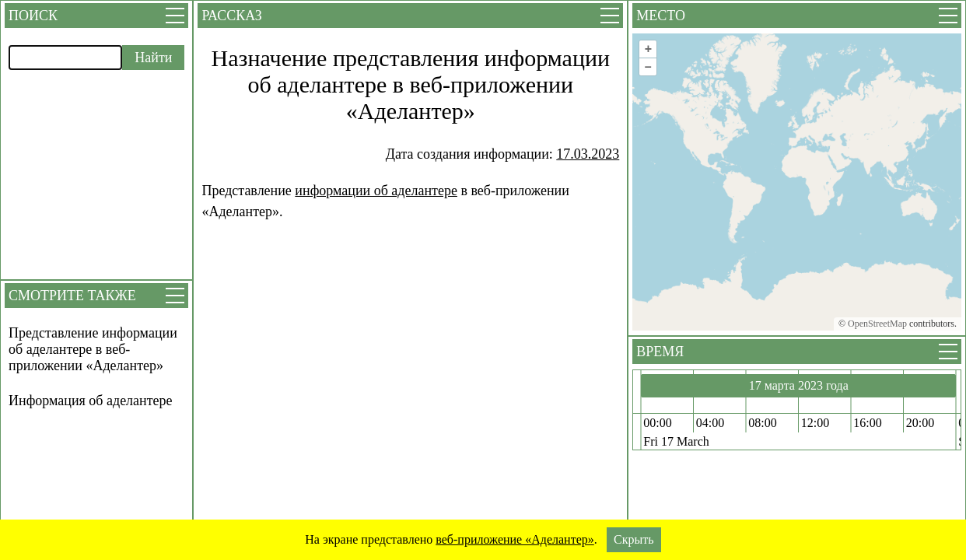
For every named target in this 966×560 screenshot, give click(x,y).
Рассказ (231, 16)
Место (661, 16)
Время (660, 352)
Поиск (33, 16)
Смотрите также (72, 296)
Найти (153, 58)
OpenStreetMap (877, 324)
